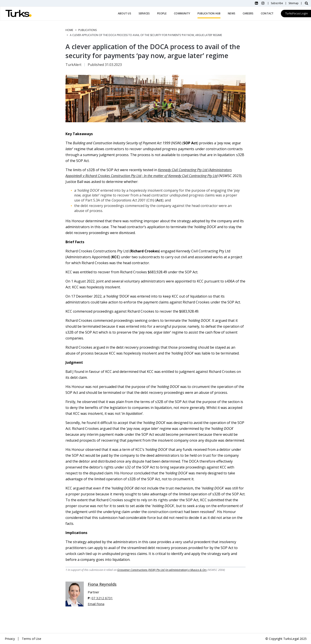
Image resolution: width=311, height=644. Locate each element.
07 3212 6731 (102, 598)
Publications (88, 30)
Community (182, 13)
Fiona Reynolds (102, 584)
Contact (267, 13)
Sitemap (294, 3)
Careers (248, 13)
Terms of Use (32, 639)
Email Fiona (96, 604)
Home (69, 30)
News (232, 13)
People (162, 13)
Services (144, 13)
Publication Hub (209, 13)
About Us (125, 13)
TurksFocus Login (296, 13)
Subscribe (277, 3)
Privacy (10, 639)
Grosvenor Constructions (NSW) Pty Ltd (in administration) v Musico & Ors (162, 570)
